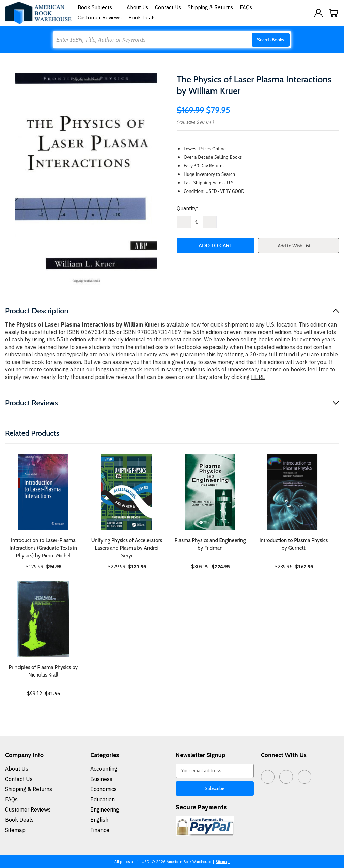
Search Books (271, 40)
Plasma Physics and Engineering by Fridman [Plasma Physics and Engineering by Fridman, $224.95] (210, 544)
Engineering (105, 809)
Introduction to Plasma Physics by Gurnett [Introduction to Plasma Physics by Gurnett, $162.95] (294, 544)
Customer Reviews (100, 18)
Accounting (104, 769)
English (99, 820)
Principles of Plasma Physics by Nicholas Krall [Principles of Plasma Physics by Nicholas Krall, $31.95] (43, 671)
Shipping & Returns (210, 7)
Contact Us (168, 7)
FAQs (246, 7)
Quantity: (187, 208)
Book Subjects (99, 7)
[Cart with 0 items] (334, 13)
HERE (258, 377)
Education (103, 799)
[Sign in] (318, 13)
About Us (137, 7)
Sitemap (15, 830)
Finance (100, 830)
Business (101, 779)
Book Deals (142, 18)
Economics (104, 789)
